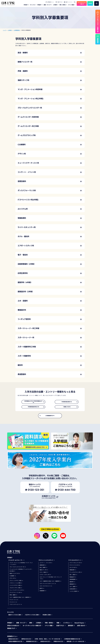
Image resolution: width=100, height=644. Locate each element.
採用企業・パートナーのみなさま (76, 643)
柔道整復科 (43, 592)
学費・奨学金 (63, 5)
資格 (31, 624)
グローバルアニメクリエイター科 (18, 568)
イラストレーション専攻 (16, 584)
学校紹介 (40, 5)
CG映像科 (13, 577)
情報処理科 (73, 571)
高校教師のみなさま (32, 643)
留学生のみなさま (27, 640)
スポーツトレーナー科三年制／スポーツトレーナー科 (51, 579)
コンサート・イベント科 (46, 564)
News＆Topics (80, 624)
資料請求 (71, 627)
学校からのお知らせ (14, 627)
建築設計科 (73, 585)
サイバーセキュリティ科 (76, 564)
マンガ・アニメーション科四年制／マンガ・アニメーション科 (21, 565)
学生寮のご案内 (47, 616)
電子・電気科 (73, 576)
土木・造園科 (73, 588)
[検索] (75, 2)
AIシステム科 (73, 569)
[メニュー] (97, 3)
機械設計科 (73, 578)
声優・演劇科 (13, 596)
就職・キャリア (48, 5)
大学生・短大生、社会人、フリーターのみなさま (48, 640)
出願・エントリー (68, 2)
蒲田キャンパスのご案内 (15, 616)
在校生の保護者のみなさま (16, 643)
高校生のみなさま (14, 640)
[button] (50, 53)
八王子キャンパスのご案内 (33, 616)
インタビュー (68, 624)
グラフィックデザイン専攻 (16, 582)
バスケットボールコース (16, 606)
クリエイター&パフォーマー (16, 561)
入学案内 (56, 5)
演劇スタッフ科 (44, 571)
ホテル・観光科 (44, 573)
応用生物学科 (73, 590)
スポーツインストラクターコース (48, 585)
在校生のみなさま (46, 643)
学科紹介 (27, 5)
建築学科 (72, 583)
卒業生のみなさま (59, 643)
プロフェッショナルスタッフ (46, 561)
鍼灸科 (42, 589)
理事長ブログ (12, 629)
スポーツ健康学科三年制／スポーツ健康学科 (20, 598)
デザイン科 (13, 579)
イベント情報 (72, 5)
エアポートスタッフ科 (45, 576)
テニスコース (13, 603)
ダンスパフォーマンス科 (16, 594)
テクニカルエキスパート (75, 561)
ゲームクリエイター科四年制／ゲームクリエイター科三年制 (21, 571)
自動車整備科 (73, 581)
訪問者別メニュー (50, 2)
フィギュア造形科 (74, 592)
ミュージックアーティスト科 (17, 591)
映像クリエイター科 (15, 575)
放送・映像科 (43, 569)
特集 (59, 624)
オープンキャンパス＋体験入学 (33, 627)
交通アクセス (59, 2)
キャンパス (33, 5)
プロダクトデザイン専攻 (16, 589)
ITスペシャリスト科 (75, 566)
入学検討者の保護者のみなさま (73, 640)
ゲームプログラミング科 (76, 573)
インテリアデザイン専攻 (16, 586)
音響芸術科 (43, 566)
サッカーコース (14, 601)
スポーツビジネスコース (46, 587)
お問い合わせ (82, 627)
